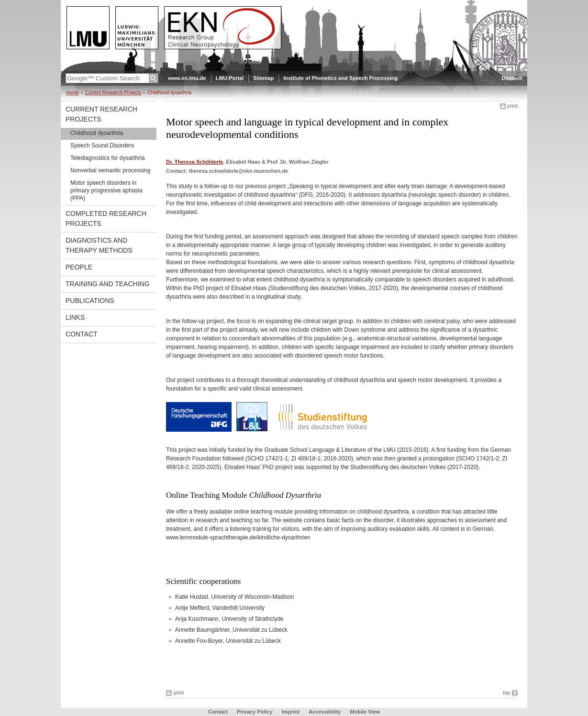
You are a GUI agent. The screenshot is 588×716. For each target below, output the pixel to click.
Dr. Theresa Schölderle (194, 162)
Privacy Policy (255, 712)
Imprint (291, 712)
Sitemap (263, 78)
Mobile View (365, 712)
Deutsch (512, 78)
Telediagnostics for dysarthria (107, 158)
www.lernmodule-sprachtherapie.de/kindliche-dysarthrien (238, 537)
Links (75, 317)
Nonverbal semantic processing (110, 170)
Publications (90, 301)
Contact (82, 334)
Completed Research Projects (106, 218)
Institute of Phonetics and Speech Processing (340, 78)
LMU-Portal (230, 78)
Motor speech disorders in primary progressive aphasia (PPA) (106, 190)
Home (72, 93)
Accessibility (325, 712)
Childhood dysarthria (97, 133)
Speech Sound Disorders (102, 145)
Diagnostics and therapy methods (99, 245)
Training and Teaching (108, 284)
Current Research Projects (113, 93)
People (79, 267)
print (513, 106)
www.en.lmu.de (187, 78)
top (506, 693)
